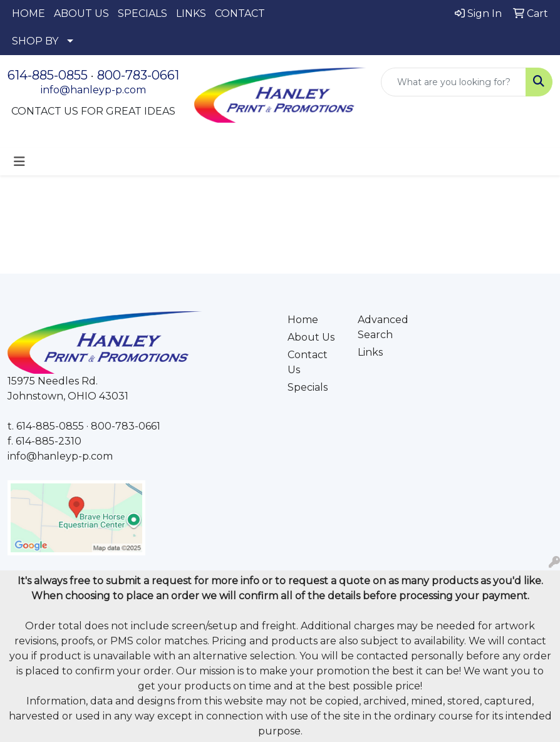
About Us (311, 337)
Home (303, 320)
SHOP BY (35, 41)
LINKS (191, 13)
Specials (308, 387)
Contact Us (308, 362)
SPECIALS (143, 13)
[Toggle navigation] (19, 162)
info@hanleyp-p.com (93, 90)
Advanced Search (383, 327)
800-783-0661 (138, 75)
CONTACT (240, 13)
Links (370, 352)
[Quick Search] (454, 82)
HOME (29, 13)
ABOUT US (81, 13)
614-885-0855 (48, 75)
